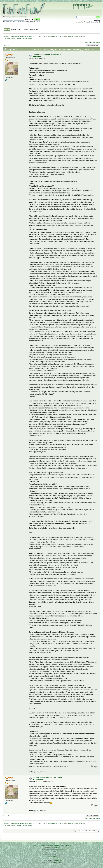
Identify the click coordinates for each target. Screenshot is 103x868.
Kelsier (81, 36)
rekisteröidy (23, 17)
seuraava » (96, 42)
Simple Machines (54, 845)
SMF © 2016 (45, 845)
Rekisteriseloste (52, 856)
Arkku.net (59, 860)
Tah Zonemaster (56, 848)
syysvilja (9, 55)
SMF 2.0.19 (37, 845)
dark (45, 772)
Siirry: (75, 831)
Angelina (71, 36)
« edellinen (89, 42)
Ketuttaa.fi (57, 863)
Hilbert (76, 36)
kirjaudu (14, 17)
